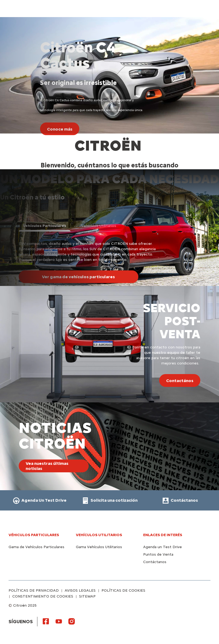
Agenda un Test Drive (163, 547)
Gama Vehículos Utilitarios (99, 547)
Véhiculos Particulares (34, 535)
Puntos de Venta (158, 554)
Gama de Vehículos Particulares (36, 547)
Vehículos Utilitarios (99, 535)
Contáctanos (155, 562)
